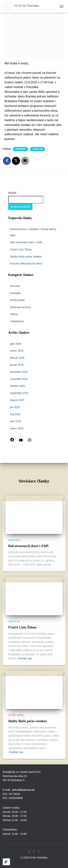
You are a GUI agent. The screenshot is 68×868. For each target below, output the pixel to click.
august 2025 (17, 400)
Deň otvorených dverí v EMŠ (26, 242)
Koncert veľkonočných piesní (26, 264)
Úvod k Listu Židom (21, 249)
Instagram (39, 851)
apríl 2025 (16, 421)
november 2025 (19, 379)
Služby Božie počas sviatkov (26, 257)
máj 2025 (15, 414)
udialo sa (37, 149)
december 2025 (19, 372)
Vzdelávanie (17, 321)
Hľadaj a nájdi (20, 207)
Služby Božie (17, 300)
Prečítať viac (25, 658)
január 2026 (17, 365)
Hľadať (12, 193)
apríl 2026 (16, 344)
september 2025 (19, 393)
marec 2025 (17, 428)
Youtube (34, 851)
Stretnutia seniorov (21, 307)
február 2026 (17, 358)
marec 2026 (17, 351)
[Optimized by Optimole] (6, 862)
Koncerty (20, 149)
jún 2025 (15, 407)
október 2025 (17, 386)
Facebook (29, 851)
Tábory (14, 314)
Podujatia (15, 293)
